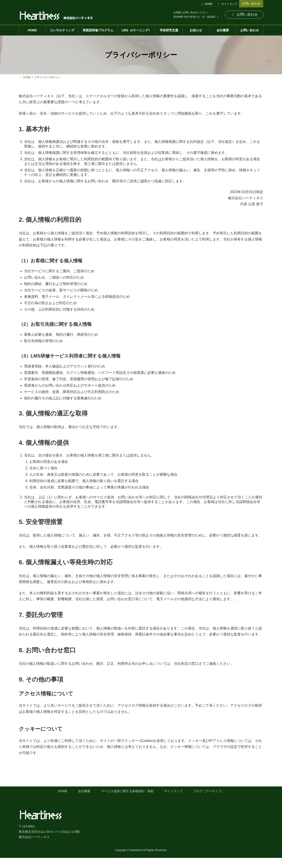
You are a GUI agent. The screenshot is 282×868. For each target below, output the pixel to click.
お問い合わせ (251, 4)
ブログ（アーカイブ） (209, 791)
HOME (206, 4)
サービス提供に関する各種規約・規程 (127, 791)
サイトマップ (227, 4)
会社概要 (84, 791)
